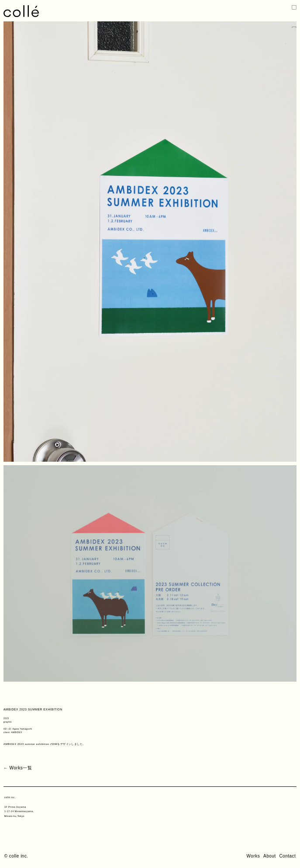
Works (253, 856)
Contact (287, 856)
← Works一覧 (18, 768)
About (270, 856)
